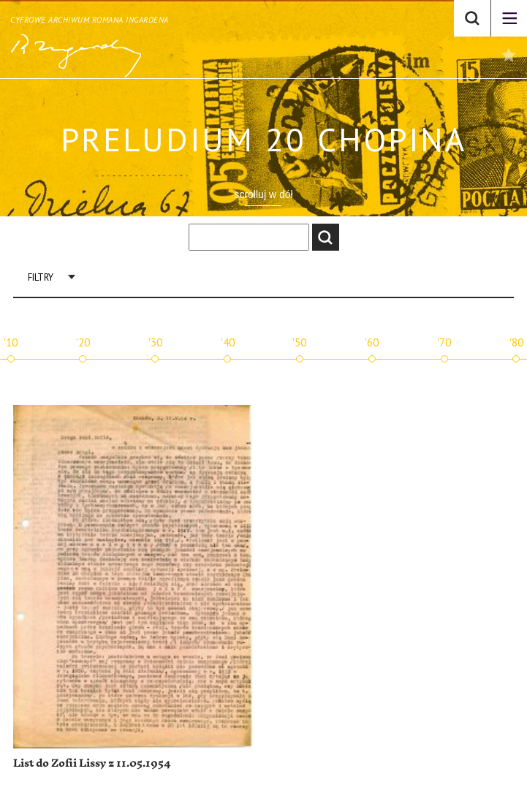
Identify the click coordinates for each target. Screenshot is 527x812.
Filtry (41, 277)
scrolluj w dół (263, 194)
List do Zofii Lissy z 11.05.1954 (92, 763)
